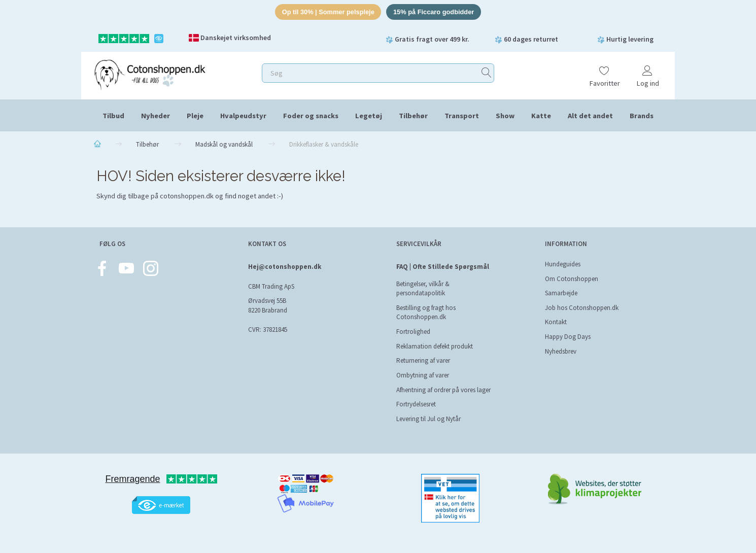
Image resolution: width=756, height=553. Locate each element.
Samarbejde (561, 293)
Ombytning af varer (423, 375)
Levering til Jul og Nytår (428, 419)
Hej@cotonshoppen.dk (285, 267)
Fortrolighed (413, 332)
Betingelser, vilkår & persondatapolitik (423, 289)
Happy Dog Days (568, 337)
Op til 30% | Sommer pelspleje (328, 12)
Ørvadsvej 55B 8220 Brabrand (268, 306)
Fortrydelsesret (416, 404)
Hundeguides (563, 264)
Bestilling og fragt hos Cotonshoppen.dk (426, 313)
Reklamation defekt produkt (435, 346)
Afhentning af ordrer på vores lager (443, 390)
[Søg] (487, 73)
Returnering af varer (423, 360)
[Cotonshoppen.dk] (150, 74)
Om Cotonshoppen (572, 279)
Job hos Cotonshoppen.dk (582, 308)
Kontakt (556, 322)
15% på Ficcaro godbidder (435, 12)
